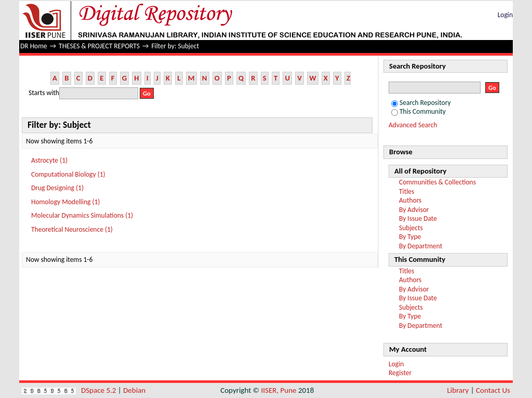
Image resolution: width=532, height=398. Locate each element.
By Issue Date (418, 218)
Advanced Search (413, 125)
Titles (407, 191)
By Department (421, 246)
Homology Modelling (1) (65, 202)
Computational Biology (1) (68, 174)
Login (505, 15)
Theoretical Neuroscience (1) (72, 229)
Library (458, 390)
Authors (410, 200)
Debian (134, 390)
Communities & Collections (437, 182)
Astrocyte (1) (49, 160)
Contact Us (493, 390)
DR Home (34, 46)
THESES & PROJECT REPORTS (99, 46)
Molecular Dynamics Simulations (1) (82, 215)
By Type (410, 237)
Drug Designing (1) (57, 188)
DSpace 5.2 (99, 390)
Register (400, 373)
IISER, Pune (278, 390)
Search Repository (421, 103)
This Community (418, 111)
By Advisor (414, 210)
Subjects (411, 228)
